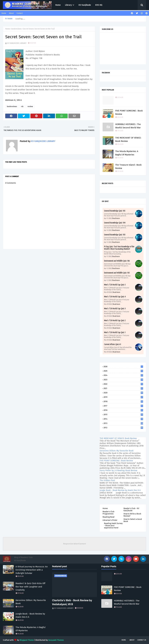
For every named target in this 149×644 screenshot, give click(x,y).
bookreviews (16, 29)
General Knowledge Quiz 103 (115, 235)
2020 (123, 393)
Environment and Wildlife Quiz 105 (117, 273)
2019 (123, 397)
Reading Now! (108, 517)
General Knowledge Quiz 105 (115, 211)
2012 (123, 428)
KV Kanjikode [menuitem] (85, 5)
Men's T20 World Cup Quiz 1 (115, 332)
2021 (123, 388)
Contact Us (142, 640)
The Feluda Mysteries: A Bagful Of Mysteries (127, 153)
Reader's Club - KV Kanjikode (131, 509)
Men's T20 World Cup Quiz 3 (115, 309)
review (30, 106)
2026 (123, 367)
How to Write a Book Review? (132, 515)
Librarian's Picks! (110, 520)
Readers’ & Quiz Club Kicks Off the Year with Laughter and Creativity (30, 587)
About (11, 13)
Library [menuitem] (68, 5)
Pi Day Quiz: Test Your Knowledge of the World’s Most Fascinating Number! (119, 248)
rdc (22, 106)
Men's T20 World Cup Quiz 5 (115, 285)
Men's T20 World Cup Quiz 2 (115, 320)
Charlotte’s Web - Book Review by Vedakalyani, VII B (72, 602)
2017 (123, 406)
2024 (123, 375)
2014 (123, 419)
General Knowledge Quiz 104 (115, 223)
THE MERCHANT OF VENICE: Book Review (128, 139)
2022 (123, 384)
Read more (116, 218)
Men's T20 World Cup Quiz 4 (115, 297)
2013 (123, 423)
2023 (123, 380)
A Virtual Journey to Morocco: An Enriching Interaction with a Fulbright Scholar (32, 570)
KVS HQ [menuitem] (99, 5)
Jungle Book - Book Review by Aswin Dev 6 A (120, 490)
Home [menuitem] (58, 5)
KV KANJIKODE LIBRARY (17, 43)
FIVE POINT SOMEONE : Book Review (129, 112)
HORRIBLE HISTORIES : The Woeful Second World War (128, 126)
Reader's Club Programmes (108, 513)
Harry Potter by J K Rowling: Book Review (118, 471)
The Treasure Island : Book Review (128, 166)
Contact (20, 13)
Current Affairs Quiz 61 (113, 344)
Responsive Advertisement (75, 544)
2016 (123, 410)
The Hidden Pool (107, 480)
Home (4, 13)
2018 (123, 401)
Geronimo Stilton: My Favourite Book (117, 451)
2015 (123, 415)
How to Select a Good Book (133, 520)
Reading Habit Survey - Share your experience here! (113, 526)
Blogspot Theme (27, 640)
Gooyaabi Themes (56, 640)
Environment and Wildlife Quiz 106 (117, 261)
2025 (123, 371)
